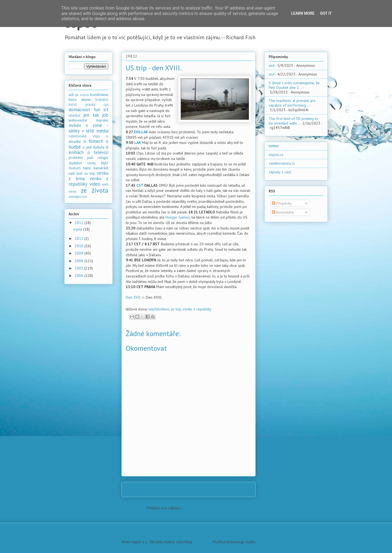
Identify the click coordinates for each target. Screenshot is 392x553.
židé (84, 197)
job (105, 115)
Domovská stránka (172, 489)
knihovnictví (78, 120)
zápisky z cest (280, 172)
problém (76, 158)
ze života (95, 190)
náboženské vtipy (84, 136)
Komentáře (283, 212)
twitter (274, 146)
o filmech (93, 141)
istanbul (75, 115)
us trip (176, 309)
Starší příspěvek (235, 489)
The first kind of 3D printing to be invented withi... (293, 121)
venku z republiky (197, 309)
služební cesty (82, 163)
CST (140, 185)
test (79, 173)
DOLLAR (141, 132)
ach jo (73, 95)
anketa (85, 95)
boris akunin (80, 99)
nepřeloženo (159, 309)
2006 (79, 276)
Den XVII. (133, 297)
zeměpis (75, 197)
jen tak (91, 115)
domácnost (79, 110)
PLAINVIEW (202, 542)
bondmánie (99, 95)
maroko (102, 120)
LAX (138, 143)
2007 (79, 268)
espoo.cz (276, 155)
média (102, 131)
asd (272, 65)
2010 (79, 246)
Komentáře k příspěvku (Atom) (206, 508)
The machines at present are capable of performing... (292, 103)
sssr (105, 163)
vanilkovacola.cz (282, 163)
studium (75, 168)
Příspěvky (282, 203)
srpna (78, 229)
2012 (79, 223)
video (95, 184)
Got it (326, 13)
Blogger (263, 542)
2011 (79, 238)
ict (106, 110)
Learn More (303, 13)
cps (106, 104)
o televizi (98, 152)
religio (103, 158)
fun (97, 110)
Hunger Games (178, 217)
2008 (79, 261)
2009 (79, 253)
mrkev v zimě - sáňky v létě (88, 128)
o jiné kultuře (94, 147)
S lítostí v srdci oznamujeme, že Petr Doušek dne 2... (294, 85)
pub (90, 158)
